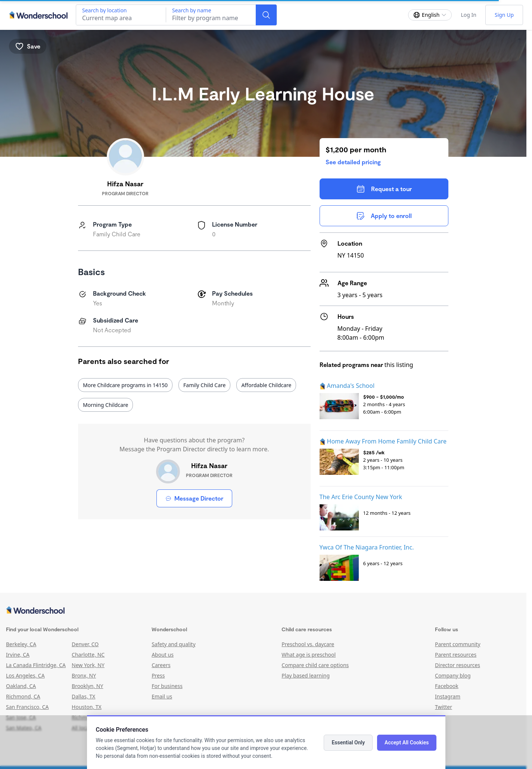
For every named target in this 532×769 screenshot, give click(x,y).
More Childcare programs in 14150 (125, 385)
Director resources (458, 665)
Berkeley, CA (21, 644)
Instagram (448, 696)
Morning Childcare (105, 405)
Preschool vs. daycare (308, 644)
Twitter (444, 707)
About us (163, 655)
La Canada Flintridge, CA (36, 665)
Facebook (447, 686)
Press (158, 675)
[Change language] (430, 15)
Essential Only (348, 742)
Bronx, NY (84, 675)
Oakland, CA (21, 686)
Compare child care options (315, 665)
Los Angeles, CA (25, 675)
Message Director (194, 498)
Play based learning (306, 675)
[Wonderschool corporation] (263, 611)
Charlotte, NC (88, 655)
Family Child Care (204, 385)
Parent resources (456, 655)
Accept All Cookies (407, 742)
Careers (161, 665)
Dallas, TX (83, 696)
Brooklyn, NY (87, 686)
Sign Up (504, 15)
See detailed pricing (353, 162)
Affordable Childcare (266, 385)
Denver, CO (85, 644)
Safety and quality (173, 644)
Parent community (458, 644)
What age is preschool (309, 655)
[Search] (266, 15)
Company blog (453, 675)
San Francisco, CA (27, 707)
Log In (468, 15)
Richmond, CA (23, 696)
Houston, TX (87, 707)
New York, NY (88, 665)
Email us (162, 696)
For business (167, 686)
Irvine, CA (18, 655)
